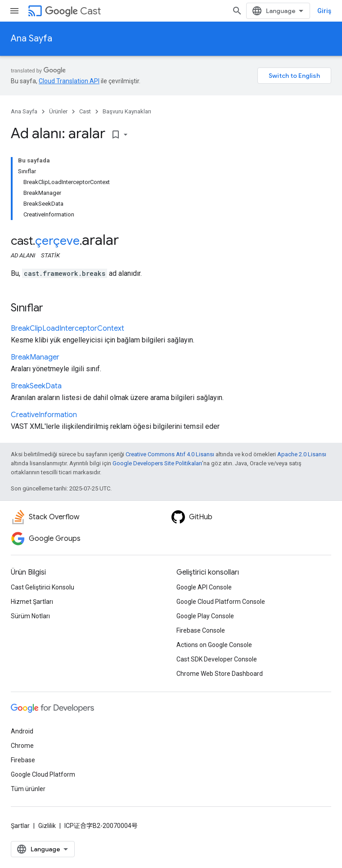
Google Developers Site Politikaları (157, 463)
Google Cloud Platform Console (221, 602)
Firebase (23, 760)
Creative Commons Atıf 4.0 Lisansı (170, 454)
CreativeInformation (44, 415)
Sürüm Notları (30, 616)
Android (22, 731)
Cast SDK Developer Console (217, 659)
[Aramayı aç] (237, 11)
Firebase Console (201, 630)
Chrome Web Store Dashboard (220, 674)
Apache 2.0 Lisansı (302, 454)
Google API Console (204, 587)
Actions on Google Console (214, 645)
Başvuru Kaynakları (127, 111)
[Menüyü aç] (14, 11)
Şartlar (20, 826)
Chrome (22, 746)
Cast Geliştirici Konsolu (43, 587)
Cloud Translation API (69, 81)
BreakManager (35, 357)
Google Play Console (205, 616)
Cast (73, 11)
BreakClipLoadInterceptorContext (67, 328)
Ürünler (58, 111)
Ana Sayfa (31, 38)
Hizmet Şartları (32, 602)
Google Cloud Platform (43, 774)
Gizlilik (47, 826)
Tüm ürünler (28, 789)
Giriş (324, 11)
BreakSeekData (36, 386)
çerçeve (57, 241)
